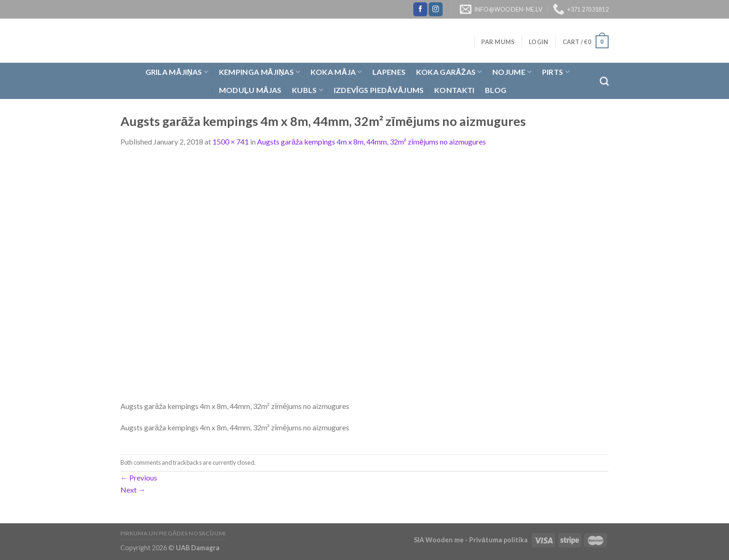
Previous (139, 478)
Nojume (512, 72)
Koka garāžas (449, 72)
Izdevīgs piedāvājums (379, 90)
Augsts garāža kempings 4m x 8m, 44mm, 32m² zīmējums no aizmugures (371, 142)
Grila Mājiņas (177, 72)
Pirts (556, 72)
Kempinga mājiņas (260, 72)
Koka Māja (336, 72)
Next (133, 490)
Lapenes (389, 72)
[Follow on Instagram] (436, 9)
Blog (496, 90)
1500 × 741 (231, 142)
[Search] (604, 81)
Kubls (308, 90)
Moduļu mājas (250, 90)
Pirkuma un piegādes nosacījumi (173, 533)
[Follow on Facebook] (420, 9)
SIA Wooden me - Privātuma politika (471, 540)
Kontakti (454, 90)
